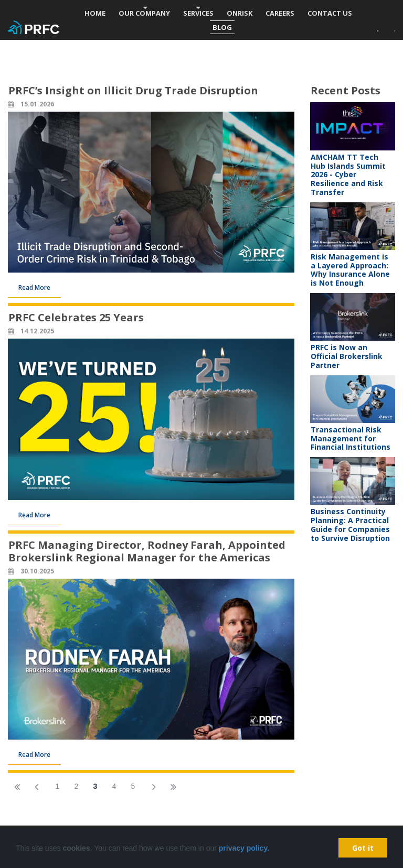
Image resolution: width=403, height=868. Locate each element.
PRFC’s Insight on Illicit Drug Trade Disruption (133, 90)
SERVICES (198, 13)
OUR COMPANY (144, 13)
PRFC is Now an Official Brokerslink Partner (347, 356)
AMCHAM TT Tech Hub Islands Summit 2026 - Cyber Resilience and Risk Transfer (348, 175)
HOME (95, 13)
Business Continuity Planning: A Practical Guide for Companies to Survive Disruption (350, 524)
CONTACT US (330, 13)
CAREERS (280, 13)
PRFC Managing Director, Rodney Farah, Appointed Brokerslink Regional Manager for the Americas (147, 551)
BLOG (222, 27)
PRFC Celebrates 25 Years (76, 317)
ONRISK (240, 13)
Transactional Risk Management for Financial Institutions (351, 438)
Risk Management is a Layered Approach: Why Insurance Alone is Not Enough (350, 270)
